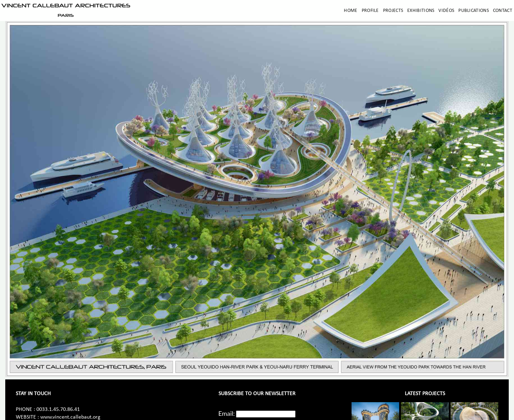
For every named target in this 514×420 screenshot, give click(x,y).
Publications (474, 11)
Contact (503, 11)
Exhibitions (421, 11)
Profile (370, 11)
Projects (393, 11)
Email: (227, 413)
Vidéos (446, 11)
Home (350, 11)
